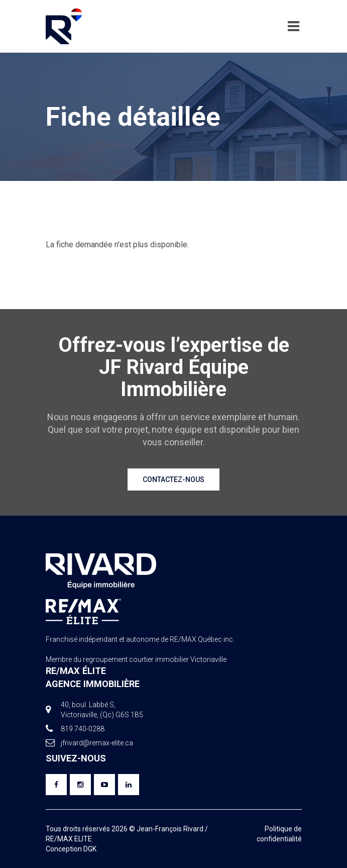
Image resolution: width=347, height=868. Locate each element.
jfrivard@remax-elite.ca (97, 743)
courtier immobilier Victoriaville (178, 659)
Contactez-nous (173, 479)
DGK (90, 849)
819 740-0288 (83, 729)
